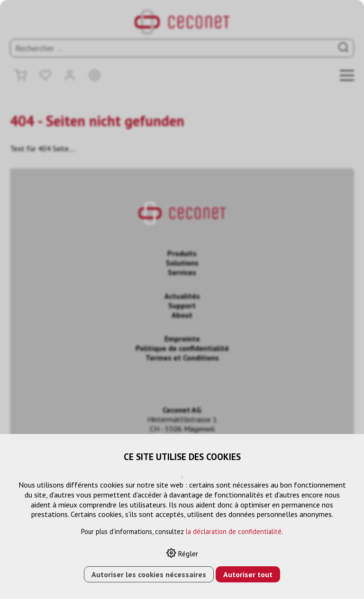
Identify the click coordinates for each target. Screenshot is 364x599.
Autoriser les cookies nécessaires (149, 574)
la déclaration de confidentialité (234, 531)
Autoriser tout (248, 574)
